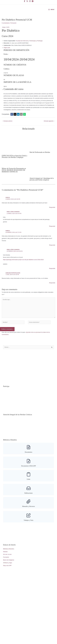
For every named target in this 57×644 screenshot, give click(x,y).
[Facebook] (25, 1)
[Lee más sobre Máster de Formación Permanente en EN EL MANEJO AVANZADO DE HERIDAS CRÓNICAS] (13, 169)
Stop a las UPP (7, 571)
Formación (13, 28)
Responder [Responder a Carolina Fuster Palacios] (52, 288)
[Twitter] (27, 1)
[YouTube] (33, 1)
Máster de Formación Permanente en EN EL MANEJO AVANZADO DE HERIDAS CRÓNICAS (14, 175)
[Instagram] (30, 1)
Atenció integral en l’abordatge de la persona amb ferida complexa (42, 184)
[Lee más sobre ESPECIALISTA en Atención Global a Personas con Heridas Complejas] (15, 148)
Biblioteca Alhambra (9, 554)
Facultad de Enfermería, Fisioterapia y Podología (29, 46)
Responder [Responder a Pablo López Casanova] (52, 231)
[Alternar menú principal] (51, 12)
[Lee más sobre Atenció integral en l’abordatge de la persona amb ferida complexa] (42, 174)
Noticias (5, 557)
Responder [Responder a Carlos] (52, 212)
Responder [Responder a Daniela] (52, 250)
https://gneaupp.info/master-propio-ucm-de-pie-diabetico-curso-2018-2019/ (23, 265)
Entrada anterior (7, 126)
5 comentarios (6, 28)
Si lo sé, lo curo (7, 559)
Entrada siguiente (49, 126)
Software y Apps (8, 568)
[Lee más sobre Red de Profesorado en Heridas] (39, 146)
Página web (7, 53)
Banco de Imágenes (9, 565)
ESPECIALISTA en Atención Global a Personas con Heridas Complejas (14, 162)
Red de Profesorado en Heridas (40, 157)
